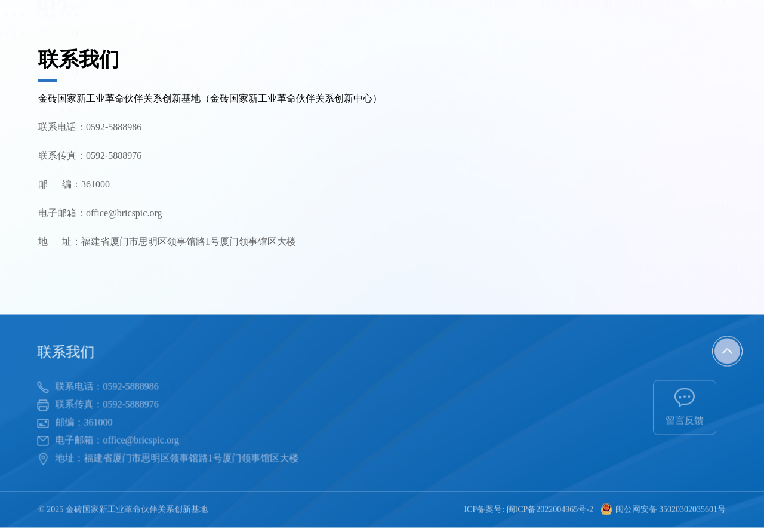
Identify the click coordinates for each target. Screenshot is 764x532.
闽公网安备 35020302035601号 (663, 510)
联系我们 (623, 15)
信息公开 (560, 15)
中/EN (679, 15)
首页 (195, 15)
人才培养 (435, 15)
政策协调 (372, 15)
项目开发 (498, 15)
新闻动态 (310, 15)
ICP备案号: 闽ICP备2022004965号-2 (529, 510)
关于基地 (248, 15)
